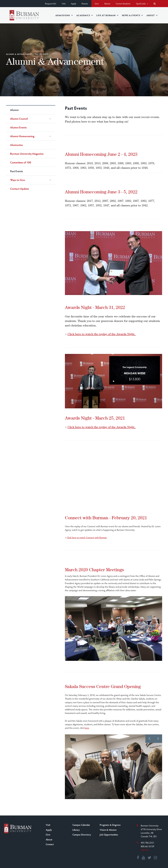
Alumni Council (19, 119)
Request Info (51, 3)
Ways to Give (18, 180)
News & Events (133, 15)
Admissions (64, 15)
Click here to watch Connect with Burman (87, 537)
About (152, 15)
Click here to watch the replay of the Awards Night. (102, 334)
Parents (85, 3)
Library (76, 830)
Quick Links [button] (142, 3)
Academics (85, 15)
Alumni (107, 3)
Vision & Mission (108, 830)
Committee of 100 (21, 162)
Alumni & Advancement (19, 54)
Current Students (123, 3)
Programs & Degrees (110, 825)
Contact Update (20, 189)
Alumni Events (18, 127)
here (87, 728)
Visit (64, 3)
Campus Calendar (81, 825)
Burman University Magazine (27, 154)
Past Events (17, 171)
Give (97, 3)
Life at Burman (107, 15)
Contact (50, 844)
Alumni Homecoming (22, 136)
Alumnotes (16, 145)
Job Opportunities (109, 834)
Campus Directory (82, 834)
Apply (74, 3)
